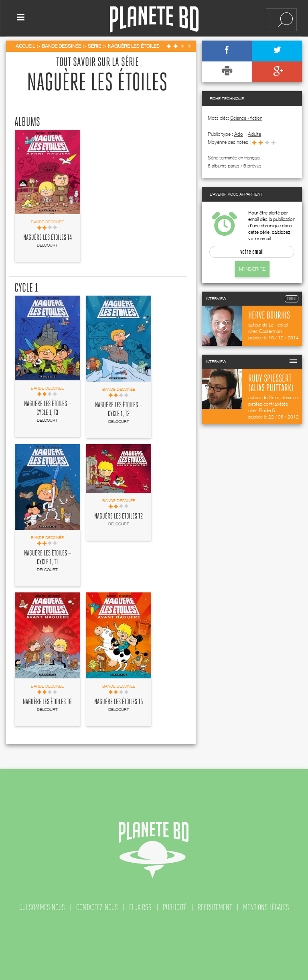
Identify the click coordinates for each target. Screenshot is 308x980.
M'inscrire (252, 269)
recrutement (215, 907)
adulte (254, 134)
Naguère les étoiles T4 (48, 238)
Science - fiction (246, 118)
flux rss (140, 907)
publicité (175, 907)
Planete (154, 19)
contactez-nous (97, 907)
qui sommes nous (42, 907)
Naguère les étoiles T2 (119, 517)
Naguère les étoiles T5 (119, 702)
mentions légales (266, 907)
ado (239, 134)
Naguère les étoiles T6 (47, 702)
